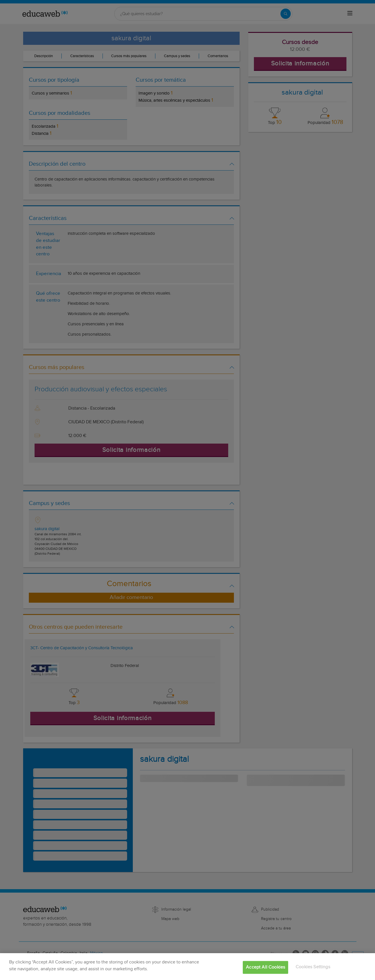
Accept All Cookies (265, 967)
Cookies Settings (313, 967)
